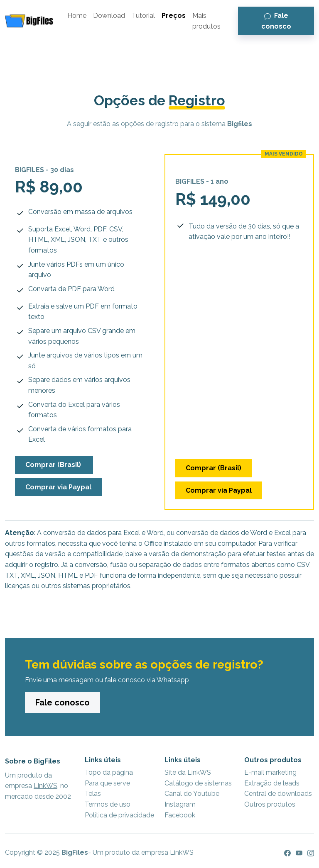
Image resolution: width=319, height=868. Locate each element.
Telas (93, 794)
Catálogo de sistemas (198, 783)
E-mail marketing (270, 772)
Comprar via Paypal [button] (58, 487)
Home (77, 16)
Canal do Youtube (192, 794)
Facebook (180, 815)
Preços (174, 16)
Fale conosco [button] (276, 21)
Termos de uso (108, 804)
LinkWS (45, 786)
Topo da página (109, 772)
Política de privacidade (119, 815)
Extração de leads (272, 783)
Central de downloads (278, 794)
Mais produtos (206, 21)
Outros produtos (270, 804)
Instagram (180, 804)
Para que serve (107, 783)
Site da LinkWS (188, 772)
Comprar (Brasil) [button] (54, 465)
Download (109, 16)
